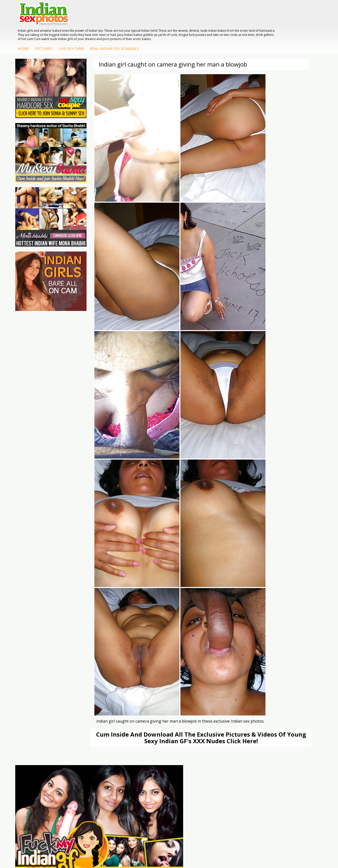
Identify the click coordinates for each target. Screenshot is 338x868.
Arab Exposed (240, 703)
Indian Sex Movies (44, 723)
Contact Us (187, 848)
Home (106, 26)
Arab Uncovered (192, 728)
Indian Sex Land (92, 723)
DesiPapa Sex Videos (196, 698)
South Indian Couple (295, 718)
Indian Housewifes (243, 718)
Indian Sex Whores (144, 703)
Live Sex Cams (154, 26)
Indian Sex (237, 708)
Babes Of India (91, 703)
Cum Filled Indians (94, 708)
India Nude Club (92, 713)
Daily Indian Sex (42, 708)
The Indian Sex (41, 698)
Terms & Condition (157, 848)
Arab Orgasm (90, 698)
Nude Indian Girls (143, 723)
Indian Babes (190, 723)
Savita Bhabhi (290, 713)
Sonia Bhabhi (289, 703)
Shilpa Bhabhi (289, 723)
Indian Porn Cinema (145, 698)
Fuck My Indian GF (194, 708)
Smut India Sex (42, 718)
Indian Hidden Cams (195, 703)
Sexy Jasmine (289, 708)
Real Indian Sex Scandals (197, 26)
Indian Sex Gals (141, 713)
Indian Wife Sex (42, 713)
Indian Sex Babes (143, 718)
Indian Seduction (142, 708)
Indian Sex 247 (91, 718)
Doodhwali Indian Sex (47, 703)
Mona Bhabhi (289, 698)
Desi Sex (236, 713)
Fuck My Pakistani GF (246, 723)
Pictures (127, 26)
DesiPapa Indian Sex (245, 698)
